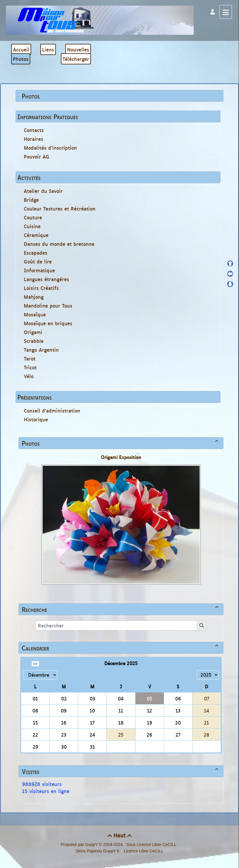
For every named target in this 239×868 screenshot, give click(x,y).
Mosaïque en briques (48, 323)
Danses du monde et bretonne (59, 244)
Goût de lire (38, 261)
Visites (121, 771)
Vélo (29, 376)
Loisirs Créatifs (41, 288)
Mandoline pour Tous (48, 306)
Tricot (30, 367)
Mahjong (34, 297)
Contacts (34, 130)
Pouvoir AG (37, 156)
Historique (36, 419)
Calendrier (121, 648)
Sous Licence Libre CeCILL (152, 844)
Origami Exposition (121, 457)
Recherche (121, 609)
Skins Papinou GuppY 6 (98, 851)
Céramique (36, 235)
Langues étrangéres (46, 279)
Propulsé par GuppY (80, 844)
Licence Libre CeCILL (143, 851)
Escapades (36, 253)
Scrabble (34, 341)
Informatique (39, 270)
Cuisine (32, 226)
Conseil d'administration (52, 410)
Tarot (30, 358)
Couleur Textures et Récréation (60, 208)
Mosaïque (35, 314)
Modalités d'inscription (50, 148)
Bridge (31, 200)
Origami (33, 332)
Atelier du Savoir (43, 191)
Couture (33, 217)
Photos (121, 443)
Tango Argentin (41, 350)
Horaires (34, 139)
